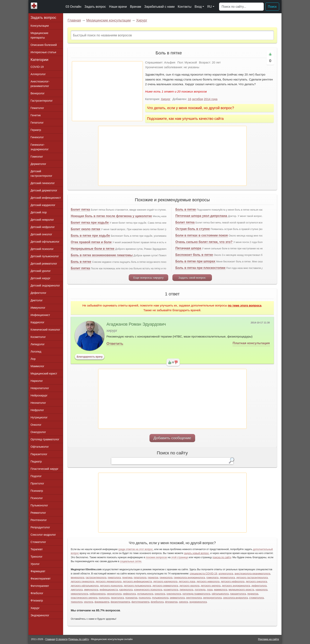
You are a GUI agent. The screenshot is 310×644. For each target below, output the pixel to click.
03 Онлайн (74, 7)
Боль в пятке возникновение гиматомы (102, 255)
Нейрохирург (39, 395)
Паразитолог (39, 454)
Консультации (40, 26)
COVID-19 (37, 67)
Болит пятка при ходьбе (90, 223)
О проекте (62, 639)
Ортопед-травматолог (45, 439)
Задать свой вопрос (192, 278)
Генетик (36, 115)
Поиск (272, 7)
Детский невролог (42, 220)
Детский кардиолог (43, 205)
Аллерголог (38, 74)
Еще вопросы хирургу (149, 278)
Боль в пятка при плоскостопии (200, 268)
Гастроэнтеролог (42, 101)
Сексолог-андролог (43, 535)
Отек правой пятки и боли (91, 242)
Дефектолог (39, 293)
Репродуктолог (40, 527)
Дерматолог (38, 164)
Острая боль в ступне (193, 229)
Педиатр (36, 461)
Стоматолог (38, 542)
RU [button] (209, 7)
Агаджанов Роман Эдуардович (136, 324)
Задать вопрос (95, 7)
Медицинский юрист (44, 374)
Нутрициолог (39, 417)
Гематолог (37, 108)
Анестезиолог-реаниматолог (40, 84)
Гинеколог (37, 137)
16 (189, 99)
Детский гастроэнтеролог (42, 174)
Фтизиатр (37, 600)
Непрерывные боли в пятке (93, 249)
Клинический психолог (45, 330)
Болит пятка (80, 209)
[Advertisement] (107, 91)
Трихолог (37, 557)
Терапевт (37, 549)
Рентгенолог (39, 520)
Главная (74, 20)
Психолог (37, 498)
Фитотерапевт (40, 586)
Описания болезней (44, 45)
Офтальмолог (40, 447)
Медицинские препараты (40, 35)
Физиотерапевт (41, 579)
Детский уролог (41, 271)
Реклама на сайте (268, 639)
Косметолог (38, 337)
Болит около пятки (86, 229)
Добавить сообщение (172, 438)
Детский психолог (42, 249)
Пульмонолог (39, 505)
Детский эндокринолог (45, 286)
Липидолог (38, 344)
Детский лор (39, 212)
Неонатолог (38, 403)
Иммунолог (38, 308)
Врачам (135, 7)
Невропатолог (40, 388)
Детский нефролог (43, 227)
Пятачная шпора (188, 248)
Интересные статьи (43, 52)
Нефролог (37, 410)
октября (198, 99)
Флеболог (37, 593)
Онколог (36, 425)
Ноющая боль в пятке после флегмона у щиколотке (111, 216)
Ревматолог (38, 513)
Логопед (36, 352)
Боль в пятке (81, 262)
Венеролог (38, 93)
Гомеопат (37, 157)
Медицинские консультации (108, 20)
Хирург (142, 20)
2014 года (211, 99)
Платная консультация (251, 343)
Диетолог (37, 300)
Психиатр (37, 491)
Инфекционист (40, 315)
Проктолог (37, 483)
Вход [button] (198, 7)
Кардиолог (38, 322)
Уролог (35, 564)
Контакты (185, 7)
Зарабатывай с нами (159, 7)
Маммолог (37, 366)
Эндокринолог (40, 615)
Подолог (36, 476)
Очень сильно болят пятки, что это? (204, 242)
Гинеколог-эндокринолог (40, 147)
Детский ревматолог (44, 264)
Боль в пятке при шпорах (195, 261)
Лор (33, 359)
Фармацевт (38, 571)
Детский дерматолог (44, 190)
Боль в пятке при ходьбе (90, 236)
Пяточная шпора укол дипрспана (201, 216)
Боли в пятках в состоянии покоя (202, 235)
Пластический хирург (45, 469)
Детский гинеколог (43, 183)
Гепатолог (37, 123)
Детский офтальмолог (45, 242)
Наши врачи (118, 7)
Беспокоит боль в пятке (194, 255)
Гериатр (36, 130)
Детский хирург (41, 278)
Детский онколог (41, 234)
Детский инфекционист (46, 198)
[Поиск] (241, 7)
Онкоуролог (38, 432)
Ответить (115, 344)
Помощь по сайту (79, 639)
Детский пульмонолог (45, 256)
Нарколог (37, 381)
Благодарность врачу (90, 357)
